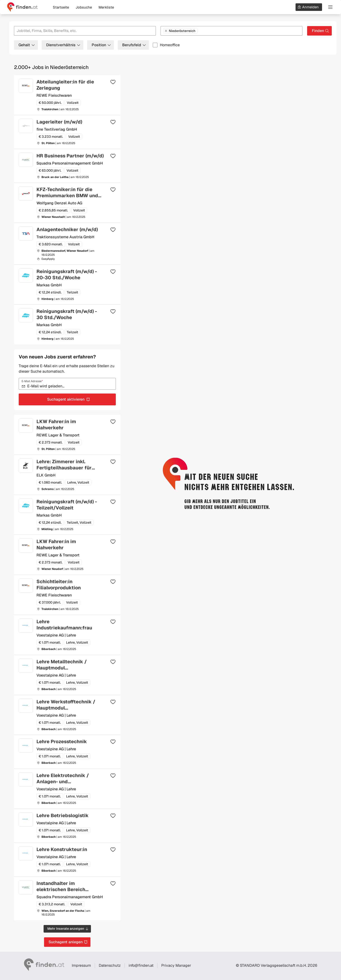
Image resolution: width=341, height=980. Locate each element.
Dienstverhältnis (63, 45)
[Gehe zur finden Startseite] (22, 7)
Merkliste (106, 7)
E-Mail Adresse (32, 381)
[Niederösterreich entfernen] (166, 31)
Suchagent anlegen (68, 942)
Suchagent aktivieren (69, 399)
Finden (321, 31)
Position (101, 45)
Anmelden (308, 7)
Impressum (81, 965)
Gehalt (27, 45)
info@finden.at (141, 965)
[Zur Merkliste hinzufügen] (113, 82)
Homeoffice (170, 45)
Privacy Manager (176, 966)
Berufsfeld (134, 45)
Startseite (61, 7)
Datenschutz (110, 965)
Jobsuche (84, 7)
